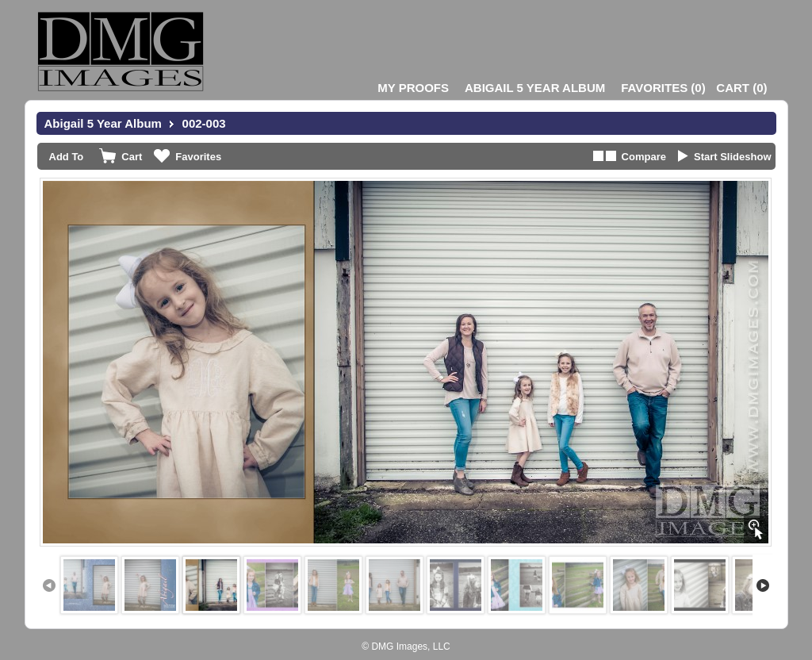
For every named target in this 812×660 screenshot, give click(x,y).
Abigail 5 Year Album (535, 88)
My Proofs (413, 88)
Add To (67, 157)
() (663, 88)
